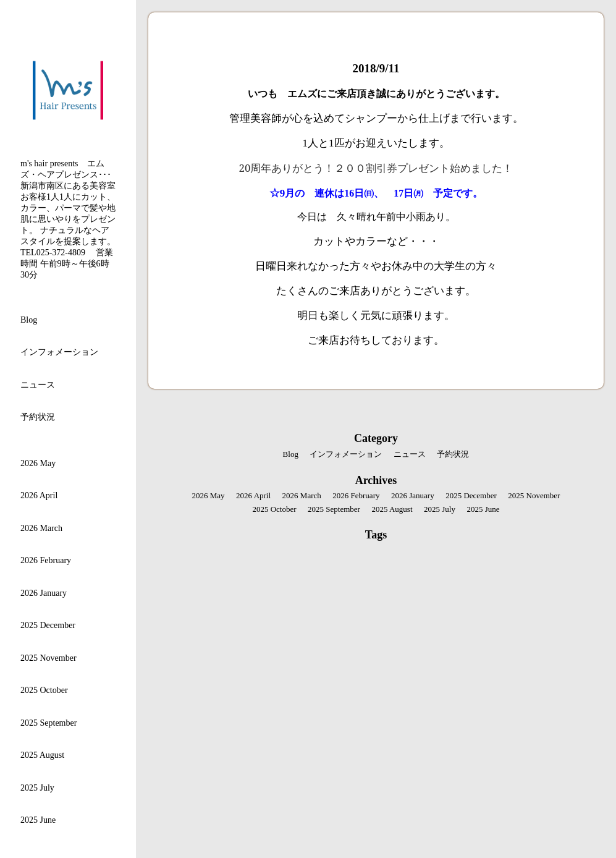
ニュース (38, 385)
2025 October (44, 690)
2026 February (46, 560)
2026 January (44, 593)
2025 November (49, 658)
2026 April (39, 495)
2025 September (49, 723)
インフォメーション (59, 352)
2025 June (38, 820)
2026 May (38, 463)
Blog (29, 320)
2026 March (41, 528)
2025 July (37, 788)
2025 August (42, 755)
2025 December (48, 625)
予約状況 (38, 417)
